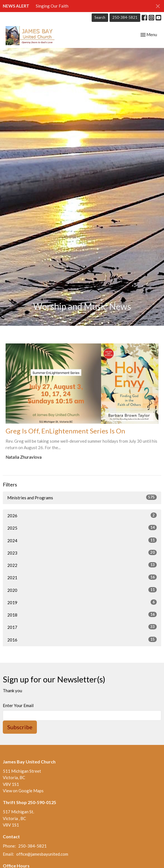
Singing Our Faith (52, 6)
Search (100, 17)
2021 (82, 577)
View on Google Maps (23, 791)
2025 (82, 528)
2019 (82, 602)
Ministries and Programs (82, 497)
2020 (82, 590)
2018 (82, 615)
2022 (82, 565)
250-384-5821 (125, 17)
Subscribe (20, 727)
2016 (82, 640)
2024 (82, 540)
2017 (82, 627)
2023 (82, 553)
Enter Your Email (18, 705)
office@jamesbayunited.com (42, 854)
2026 (82, 515)
